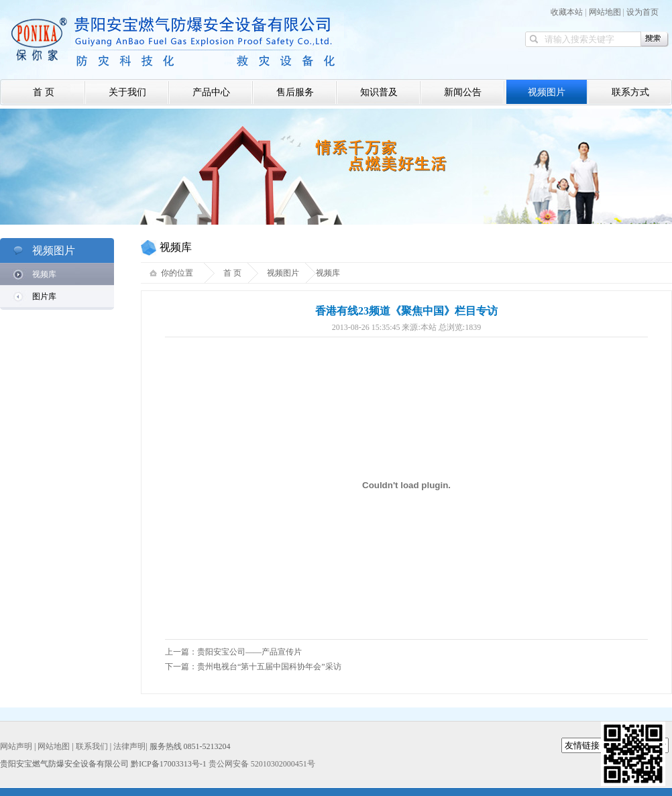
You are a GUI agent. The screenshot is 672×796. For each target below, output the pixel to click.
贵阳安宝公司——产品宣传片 (249, 652)
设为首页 (642, 12)
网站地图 (605, 12)
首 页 (44, 92)
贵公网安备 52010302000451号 (262, 764)
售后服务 (295, 92)
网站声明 (16, 746)
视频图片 (547, 92)
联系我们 (92, 746)
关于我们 (127, 92)
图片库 (44, 296)
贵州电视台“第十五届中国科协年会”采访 (269, 667)
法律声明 (129, 746)
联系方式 (630, 92)
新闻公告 (463, 92)
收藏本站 (567, 12)
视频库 (44, 274)
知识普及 (379, 92)
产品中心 (211, 92)
